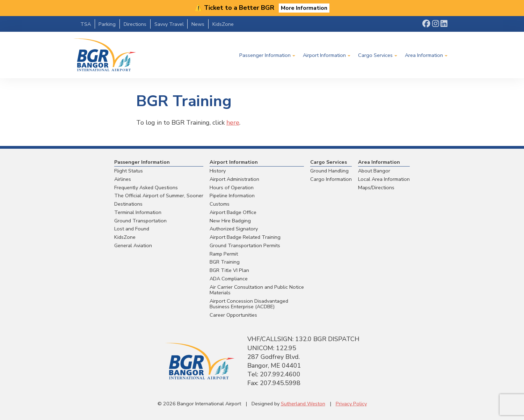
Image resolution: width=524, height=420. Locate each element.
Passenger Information (265, 55)
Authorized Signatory (234, 229)
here (233, 123)
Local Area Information (384, 179)
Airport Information (324, 55)
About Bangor (374, 171)
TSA (86, 24)
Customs (220, 204)
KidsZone (223, 24)
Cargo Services (375, 55)
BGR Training (225, 262)
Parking (107, 24)
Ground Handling (329, 171)
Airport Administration (234, 179)
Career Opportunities (233, 315)
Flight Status (129, 171)
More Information (304, 8)
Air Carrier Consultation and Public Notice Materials (257, 290)
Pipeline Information (232, 196)
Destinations (128, 204)
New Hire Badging (230, 221)
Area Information (424, 55)
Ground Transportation (140, 221)
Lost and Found (132, 229)
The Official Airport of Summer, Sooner (159, 196)
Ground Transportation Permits (245, 245)
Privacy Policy (351, 404)
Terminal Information (138, 212)
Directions (135, 24)
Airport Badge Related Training (245, 237)
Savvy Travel (169, 24)
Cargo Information (331, 179)
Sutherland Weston (303, 404)
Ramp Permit (224, 254)
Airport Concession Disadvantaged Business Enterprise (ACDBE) (249, 304)
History (218, 171)
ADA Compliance (229, 279)
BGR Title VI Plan (229, 270)
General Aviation (133, 245)
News (198, 24)
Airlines (123, 179)
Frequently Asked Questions (146, 187)
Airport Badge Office (233, 212)
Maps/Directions (376, 187)
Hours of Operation (232, 187)
